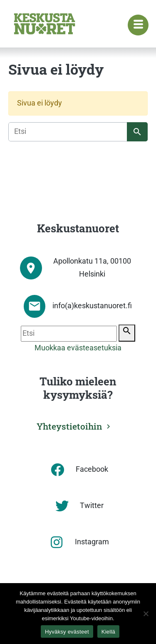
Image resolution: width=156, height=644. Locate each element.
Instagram (92, 542)
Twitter (92, 506)
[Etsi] (78, 132)
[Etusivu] (45, 24)
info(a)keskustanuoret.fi (92, 306)
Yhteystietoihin (69, 426)
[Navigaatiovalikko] (138, 25)
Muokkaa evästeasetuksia (78, 348)
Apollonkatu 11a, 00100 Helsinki (92, 268)
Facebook (92, 469)
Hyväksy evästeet (67, 632)
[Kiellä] (146, 614)
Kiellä (108, 632)
